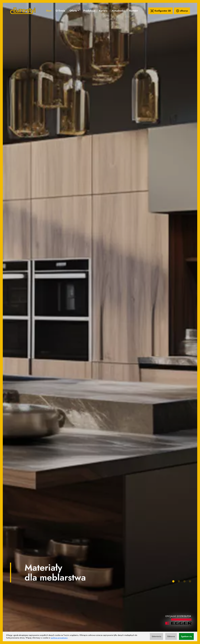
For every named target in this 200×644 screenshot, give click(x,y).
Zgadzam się (186, 636)
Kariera (103, 11)
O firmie (60, 11)
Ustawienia (156, 636)
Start (49, 11)
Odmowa (171, 636)
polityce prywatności (59, 638)
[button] (173, 581)
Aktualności (118, 11)
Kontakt (133, 11)
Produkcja (89, 11)
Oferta (73, 11)
